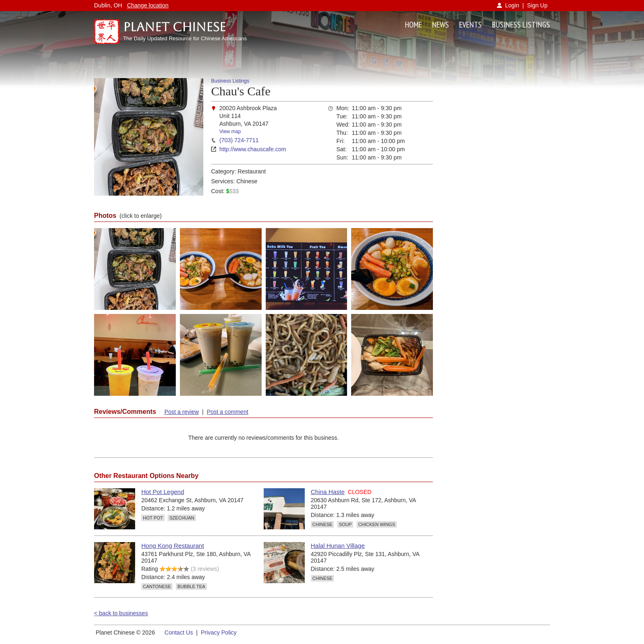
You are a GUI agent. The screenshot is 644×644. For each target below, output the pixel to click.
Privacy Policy (219, 632)
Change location (148, 5)
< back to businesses (121, 613)
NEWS (440, 25)
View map (230, 132)
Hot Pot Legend (163, 492)
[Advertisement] (498, 201)
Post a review (182, 412)
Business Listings (230, 81)
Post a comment (227, 412)
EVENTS (470, 25)
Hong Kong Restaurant (173, 546)
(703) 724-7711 (239, 140)
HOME (413, 25)
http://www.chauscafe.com (253, 149)
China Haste (328, 492)
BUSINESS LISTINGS (521, 25)
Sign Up (537, 5)
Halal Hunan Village (338, 546)
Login (512, 5)
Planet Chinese (175, 27)
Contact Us (179, 632)
